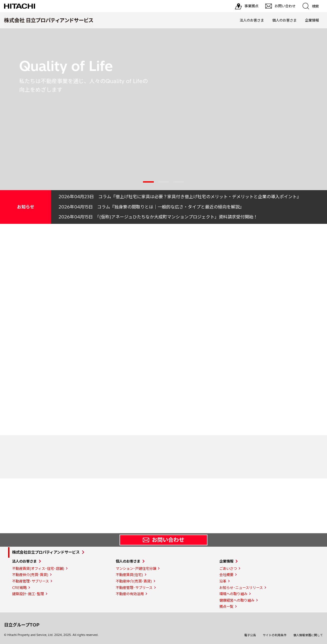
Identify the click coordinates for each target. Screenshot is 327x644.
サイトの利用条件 (275, 635)
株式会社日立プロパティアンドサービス (46, 552)
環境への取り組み (233, 594)
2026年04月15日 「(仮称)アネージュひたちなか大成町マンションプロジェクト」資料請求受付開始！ (158, 217)
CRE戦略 (19, 588)
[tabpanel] (163, 109)
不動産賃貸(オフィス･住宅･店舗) (38, 568)
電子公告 (250, 635)
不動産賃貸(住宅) (129, 575)
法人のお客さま (252, 20)
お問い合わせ (163, 540)
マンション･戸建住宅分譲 (136, 568)
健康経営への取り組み (237, 600)
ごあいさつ (228, 568)
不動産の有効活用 (130, 594)
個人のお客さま (285, 20)
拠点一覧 (226, 607)
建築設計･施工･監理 (28, 594)
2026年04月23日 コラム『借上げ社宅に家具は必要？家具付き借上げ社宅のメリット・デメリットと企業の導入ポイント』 (180, 197)
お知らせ (26, 207)
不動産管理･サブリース (30, 581)
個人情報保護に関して (308, 635)
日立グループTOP (22, 625)
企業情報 (312, 20)
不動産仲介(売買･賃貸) (30, 575)
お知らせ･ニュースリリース (241, 588)
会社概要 (226, 575)
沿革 (223, 581)
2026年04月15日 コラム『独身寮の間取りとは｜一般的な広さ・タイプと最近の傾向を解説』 (151, 207)
